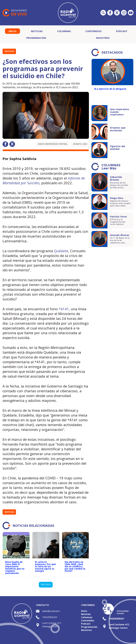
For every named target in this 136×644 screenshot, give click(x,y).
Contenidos (93, 31)
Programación (36, 38)
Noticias (37, 31)
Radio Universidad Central (53, 144)
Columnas (64, 31)
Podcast (122, 31)
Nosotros (103, 38)
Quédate (61, 251)
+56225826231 (50, 617)
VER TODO (46, 584)
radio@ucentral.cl (51, 611)
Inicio (13, 31)
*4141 (64, 309)
